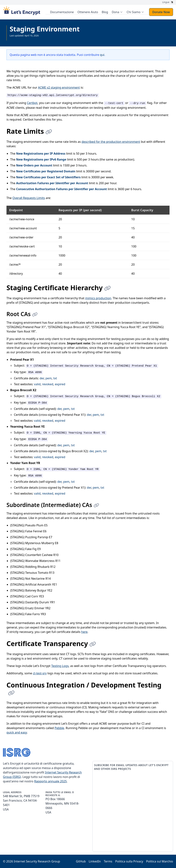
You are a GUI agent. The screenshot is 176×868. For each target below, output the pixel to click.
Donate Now (161, 12)
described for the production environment (111, 142)
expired (60, 384)
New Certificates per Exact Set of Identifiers (48, 177)
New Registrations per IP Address (41, 154)
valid (37, 384)
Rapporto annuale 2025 (50, 781)
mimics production (98, 298)
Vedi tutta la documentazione (25, 39)
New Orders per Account (34, 165)
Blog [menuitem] (105, 12)
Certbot (32, 103)
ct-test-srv (40, 673)
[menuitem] (118, 12)
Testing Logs (60, 666)
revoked (48, 384)
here (84, 632)
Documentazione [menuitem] (62, 12)
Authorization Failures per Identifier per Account (52, 183)
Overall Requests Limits (29, 198)
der (42, 378)
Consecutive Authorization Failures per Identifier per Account (62, 189)
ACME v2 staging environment (59, 87)
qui (102, 55)
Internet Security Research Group (37, 861)
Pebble (59, 728)
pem (49, 378)
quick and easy (17, 732)
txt (55, 378)
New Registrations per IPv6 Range (41, 159)
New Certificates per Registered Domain (46, 171)
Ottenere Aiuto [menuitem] (88, 12)
